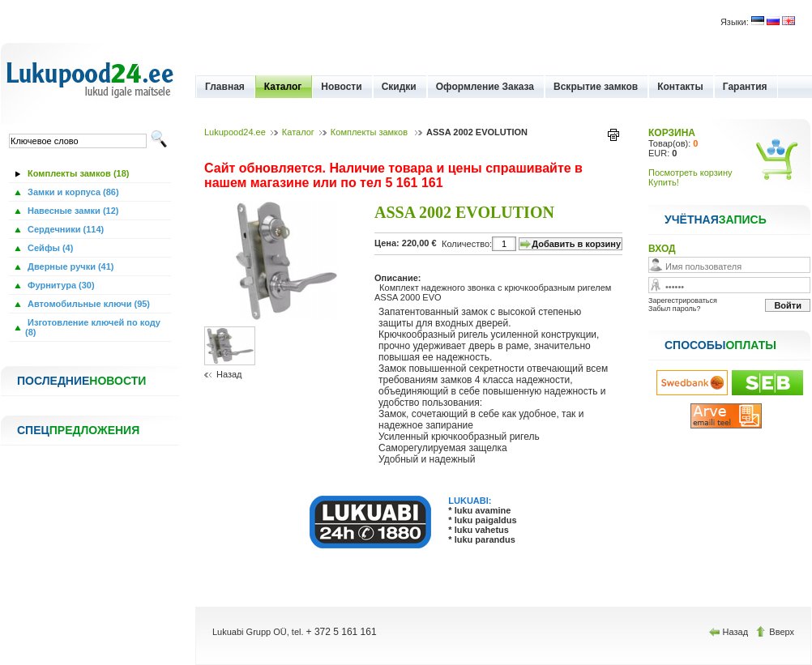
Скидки (399, 87)
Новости (341, 87)
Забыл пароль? (674, 309)
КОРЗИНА (672, 133)
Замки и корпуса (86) (72, 192)
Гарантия (745, 87)
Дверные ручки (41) (70, 266)
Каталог (283, 87)
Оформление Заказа (485, 87)
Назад (229, 374)
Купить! (664, 182)
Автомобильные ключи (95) (88, 304)
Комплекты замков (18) (77, 173)
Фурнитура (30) (60, 285)
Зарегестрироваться (683, 301)
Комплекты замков (370, 132)
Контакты (680, 87)
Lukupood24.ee (235, 132)
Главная (225, 87)
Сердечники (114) (64, 229)
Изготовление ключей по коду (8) (93, 327)
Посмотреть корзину (690, 173)
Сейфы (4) (49, 248)
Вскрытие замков (596, 87)
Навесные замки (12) (72, 211)
